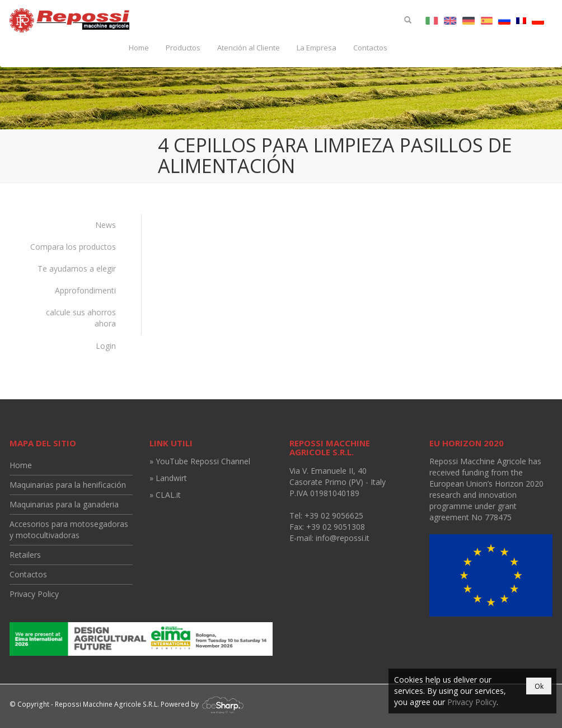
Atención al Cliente (249, 48)
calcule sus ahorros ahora (81, 318)
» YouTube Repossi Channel (200, 461)
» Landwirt (168, 478)
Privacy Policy (34, 594)
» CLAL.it (165, 495)
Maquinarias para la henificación (68, 485)
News (106, 225)
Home (139, 48)
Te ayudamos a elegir (77, 269)
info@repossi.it (343, 538)
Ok (539, 686)
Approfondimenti (85, 290)
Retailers (25, 555)
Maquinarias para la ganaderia (64, 504)
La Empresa (317, 48)
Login (106, 346)
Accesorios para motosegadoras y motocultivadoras (69, 529)
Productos (183, 48)
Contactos (370, 48)
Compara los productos (73, 247)
